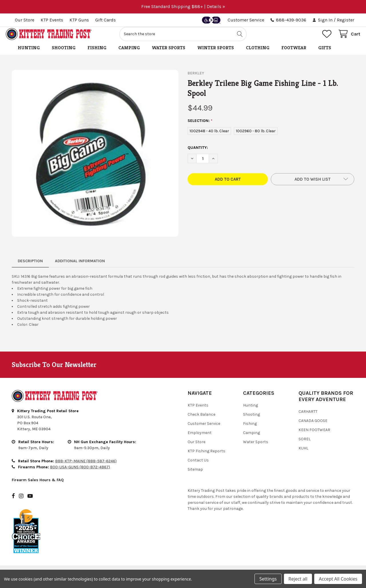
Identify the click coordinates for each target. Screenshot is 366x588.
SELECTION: (200, 127)
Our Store (25, 20)
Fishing (97, 54)
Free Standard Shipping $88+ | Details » (183, 6)
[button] (312, 186)
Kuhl (303, 454)
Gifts (325, 54)
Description (30, 267)
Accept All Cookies (338, 579)
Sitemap (195, 476)
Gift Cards (106, 20)
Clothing (258, 54)
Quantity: (198, 154)
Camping (129, 54)
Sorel (305, 445)
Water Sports (169, 54)
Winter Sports (216, 54)
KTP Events (52, 20)
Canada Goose (313, 427)
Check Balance (201, 421)
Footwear (294, 54)
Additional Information (80, 267)
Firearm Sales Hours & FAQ (38, 486)
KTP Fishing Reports (206, 457)
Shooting (64, 54)
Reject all (298, 579)
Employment (200, 439)
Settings (268, 579)
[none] (95, 160)
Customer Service (246, 20)
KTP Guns (79, 20)
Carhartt (308, 418)
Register (346, 20)
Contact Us (198, 466)
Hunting (29, 54)
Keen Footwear (314, 436)
